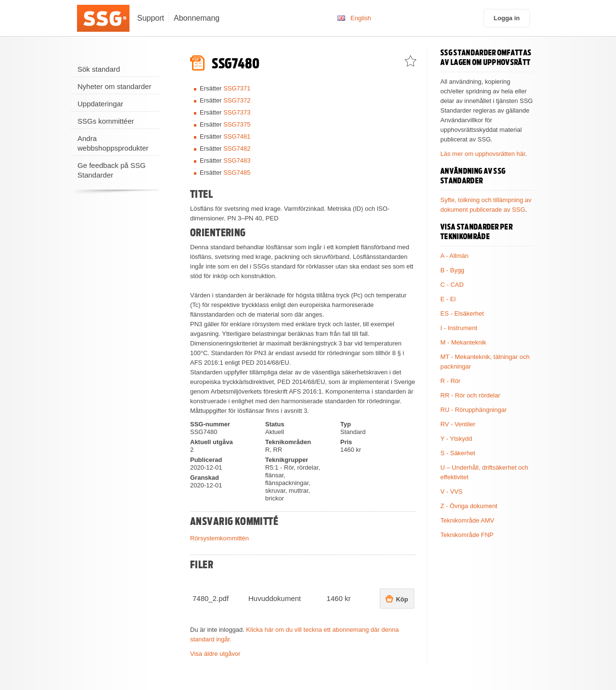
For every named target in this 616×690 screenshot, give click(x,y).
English (361, 18)
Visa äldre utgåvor (215, 654)
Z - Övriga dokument (469, 506)
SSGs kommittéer (106, 121)
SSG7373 (237, 112)
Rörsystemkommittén (219, 538)
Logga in (507, 18)
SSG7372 (237, 100)
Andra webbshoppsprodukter (113, 143)
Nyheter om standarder (114, 86)
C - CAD (452, 285)
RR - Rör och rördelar (470, 395)
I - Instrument (459, 328)
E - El (448, 299)
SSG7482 (237, 148)
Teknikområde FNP (467, 535)
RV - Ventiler (458, 424)
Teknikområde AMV (467, 520)
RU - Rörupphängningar (474, 410)
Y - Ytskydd (456, 439)
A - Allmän (455, 256)
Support (151, 18)
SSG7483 (237, 160)
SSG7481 (237, 136)
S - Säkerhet (458, 453)
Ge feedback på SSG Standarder (112, 170)
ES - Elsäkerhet (462, 313)
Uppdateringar (100, 104)
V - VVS (451, 492)
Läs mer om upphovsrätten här (483, 154)
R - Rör (450, 381)
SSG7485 (237, 172)
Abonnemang (197, 18)
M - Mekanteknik (463, 342)
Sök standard (99, 69)
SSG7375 (237, 124)
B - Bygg (452, 270)
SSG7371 (237, 88)
